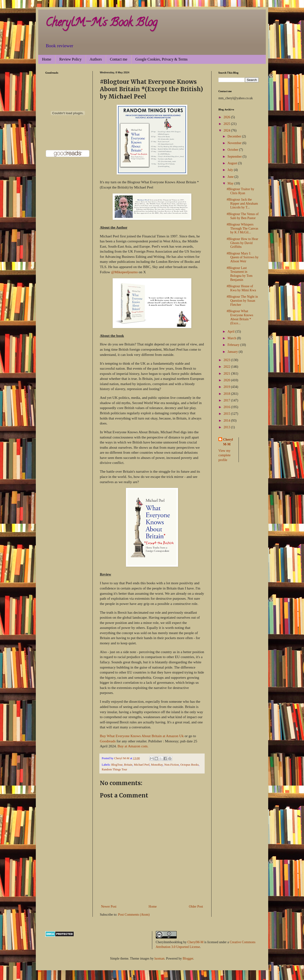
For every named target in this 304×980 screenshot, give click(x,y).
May (231, 183)
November (235, 143)
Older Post (196, 907)
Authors (96, 59)
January (233, 352)
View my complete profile (224, 455)
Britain (128, 765)
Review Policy (70, 59)
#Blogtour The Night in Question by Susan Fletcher (242, 301)
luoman (159, 959)
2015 (227, 414)
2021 (227, 374)
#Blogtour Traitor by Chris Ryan (240, 191)
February (234, 345)
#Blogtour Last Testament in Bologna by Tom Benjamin (240, 274)
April (231, 332)
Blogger (188, 959)
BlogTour (117, 765)
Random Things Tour (114, 769)
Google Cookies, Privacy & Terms (161, 59)
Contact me (118, 59)
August (233, 163)
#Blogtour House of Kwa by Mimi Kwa (241, 288)
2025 (227, 124)
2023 (227, 360)
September (235, 157)
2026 (227, 117)
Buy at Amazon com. (133, 746)
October (233, 150)
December (235, 136)
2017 (227, 400)
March (232, 338)
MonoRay (157, 765)
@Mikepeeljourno (124, 272)
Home (47, 59)
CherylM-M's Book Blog (101, 24)
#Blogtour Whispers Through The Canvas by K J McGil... (242, 229)
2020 (227, 380)
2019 (227, 387)
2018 (227, 394)
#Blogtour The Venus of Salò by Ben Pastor (243, 216)
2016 (227, 407)
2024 (227, 130)
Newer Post (109, 907)
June (231, 177)
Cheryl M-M (228, 442)
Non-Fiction (172, 765)
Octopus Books (190, 765)
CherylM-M (195, 942)
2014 (227, 421)
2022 (227, 367)
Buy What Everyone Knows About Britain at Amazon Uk (142, 736)
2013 (227, 427)
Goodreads (108, 741)
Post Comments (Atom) (134, 915)
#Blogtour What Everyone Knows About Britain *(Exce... (240, 317)
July (231, 170)
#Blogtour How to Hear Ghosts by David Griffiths (242, 243)
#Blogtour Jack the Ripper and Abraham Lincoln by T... (242, 204)
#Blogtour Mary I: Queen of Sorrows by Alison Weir (243, 257)
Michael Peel (142, 765)
